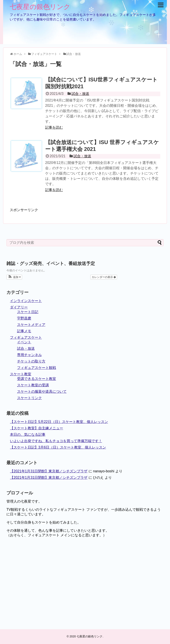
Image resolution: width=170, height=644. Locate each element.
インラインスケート (26, 301)
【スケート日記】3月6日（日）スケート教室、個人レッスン (58, 447)
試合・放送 (80, 94)
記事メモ (24, 331)
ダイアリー (19, 307)
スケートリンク (29, 398)
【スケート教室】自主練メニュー (37, 428)
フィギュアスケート (26, 337)
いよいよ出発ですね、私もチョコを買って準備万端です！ (56, 441)
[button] (14, 277)
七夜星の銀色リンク (40, 7)
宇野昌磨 (24, 318)
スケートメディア (31, 325)
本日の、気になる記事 (28, 435)
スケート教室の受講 (33, 385)
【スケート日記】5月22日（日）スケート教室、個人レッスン (59, 422)
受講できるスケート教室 (37, 379)
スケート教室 (21, 374)
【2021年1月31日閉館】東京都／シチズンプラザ (49, 471)
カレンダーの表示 (104, 277)
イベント (24, 342)
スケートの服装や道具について (42, 391)
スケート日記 (28, 312)
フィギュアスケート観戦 (37, 368)
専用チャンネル (29, 355)
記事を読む (54, 127)
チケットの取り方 (31, 361)
